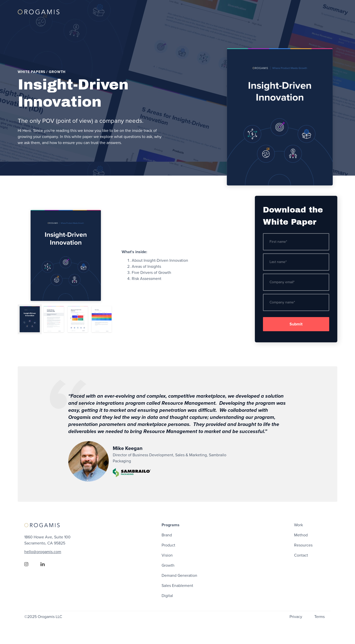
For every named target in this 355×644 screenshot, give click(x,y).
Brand (167, 535)
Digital (167, 596)
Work (298, 525)
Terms (319, 617)
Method (301, 535)
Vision (167, 555)
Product (168, 545)
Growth (168, 565)
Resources (303, 545)
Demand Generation (179, 576)
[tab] (30, 319)
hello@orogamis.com (43, 552)
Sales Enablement (177, 586)
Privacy (296, 617)
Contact (301, 555)
